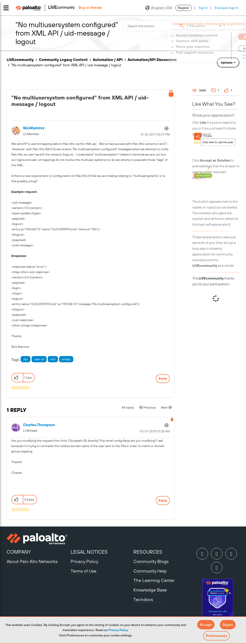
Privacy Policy (118, 630)
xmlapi (66, 359)
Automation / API (108, 60)
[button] (206, 625)
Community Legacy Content (63, 60)
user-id (39, 359)
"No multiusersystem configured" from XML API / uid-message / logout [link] (66, 65)
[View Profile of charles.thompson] (39, 425)
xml (53, 359)
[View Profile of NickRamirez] (34, 128)
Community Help (150, 571)
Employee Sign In (226, 8)
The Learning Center (154, 580)
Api (26, 359)
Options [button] (227, 63)
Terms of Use (83, 571)
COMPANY (19, 552)
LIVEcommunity (20, 60)
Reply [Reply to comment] (163, 500)
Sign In (203, 8)
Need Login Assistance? (219, 57)
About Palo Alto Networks (32, 561)
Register (184, 8)
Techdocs (143, 599)
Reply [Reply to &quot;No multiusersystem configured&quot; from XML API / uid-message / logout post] (163, 379)
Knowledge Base (150, 590)
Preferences (216, 636)
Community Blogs (151, 561)
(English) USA (159, 8)
